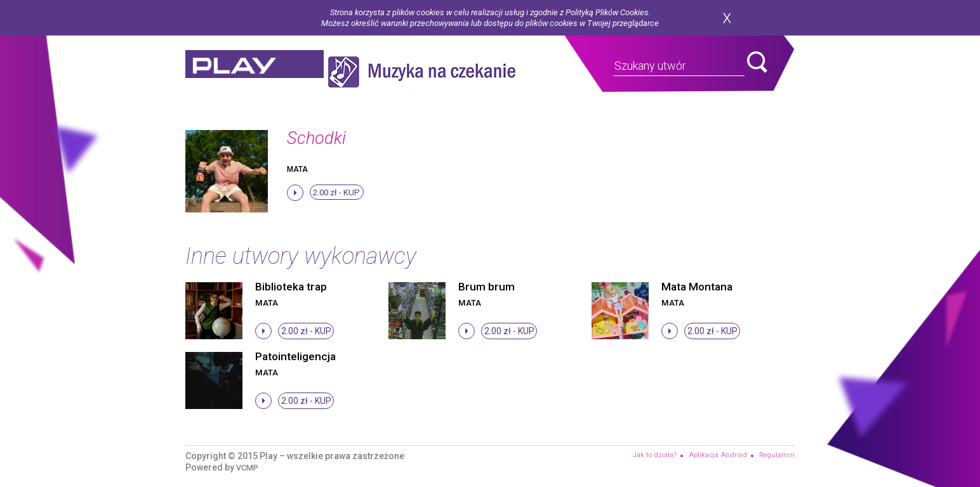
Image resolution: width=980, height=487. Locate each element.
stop (295, 193)
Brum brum (487, 286)
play (263, 72)
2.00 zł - (338, 193)
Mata (297, 169)
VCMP (248, 467)
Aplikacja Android (714, 455)
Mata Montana (699, 286)
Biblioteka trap (293, 286)
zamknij (727, 18)
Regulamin (776, 455)
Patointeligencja (297, 356)
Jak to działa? (647, 455)
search (757, 62)
